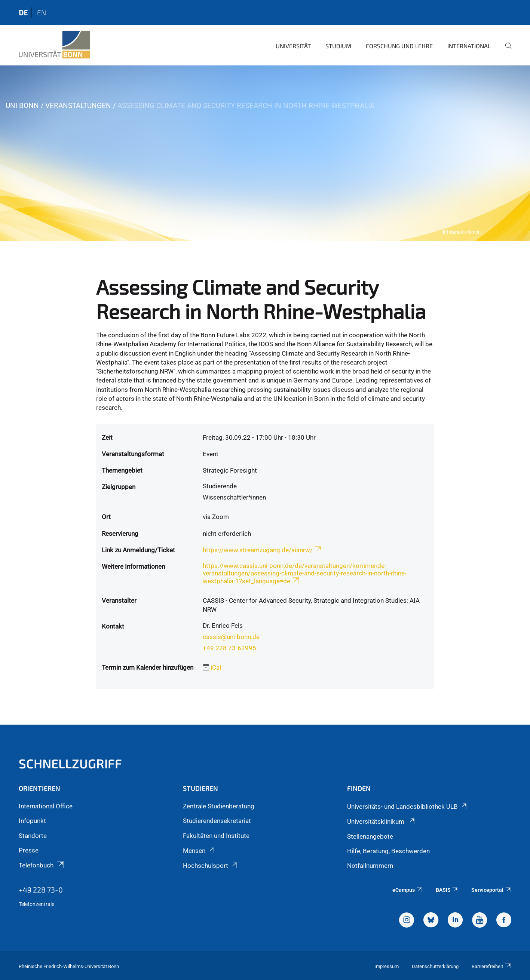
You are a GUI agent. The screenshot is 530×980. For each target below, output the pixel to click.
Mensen (199, 851)
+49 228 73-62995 (229, 648)
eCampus (408, 890)
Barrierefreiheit (491, 966)
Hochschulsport (211, 866)
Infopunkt (32, 821)
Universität (293, 46)
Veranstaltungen (78, 106)
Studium (338, 46)
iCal (216, 667)
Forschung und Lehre (399, 46)
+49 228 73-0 (41, 890)
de (23, 13)
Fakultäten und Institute (216, 836)
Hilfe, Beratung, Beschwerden (388, 851)
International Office (46, 806)
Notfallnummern (370, 866)
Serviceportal (491, 890)
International (469, 46)
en (42, 13)
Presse (29, 850)
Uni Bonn (22, 106)
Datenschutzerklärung (435, 966)
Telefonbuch (42, 865)
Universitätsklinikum (382, 821)
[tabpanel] (265, 153)
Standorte (33, 836)
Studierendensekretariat (217, 821)
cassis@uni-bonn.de (231, 637)
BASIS (447, 890)
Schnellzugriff (70, 763)
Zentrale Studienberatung (219, 806)
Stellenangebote (370, 836)
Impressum (387, 966)
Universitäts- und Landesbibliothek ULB (408, 807)
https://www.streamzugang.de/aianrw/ (263, 550)
